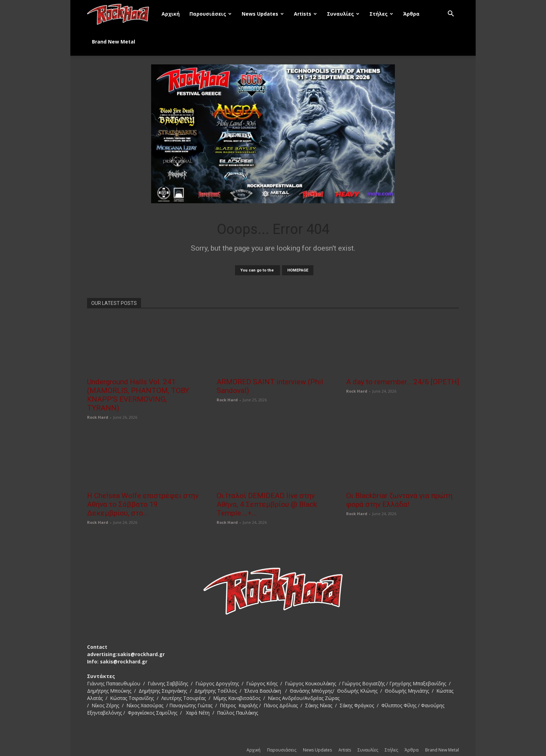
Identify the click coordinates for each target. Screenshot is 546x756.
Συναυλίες (343, 14)
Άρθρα (411, 14)
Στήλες (381, 14)
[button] (451, 14)
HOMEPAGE (298, 270)
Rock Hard (98, 417)
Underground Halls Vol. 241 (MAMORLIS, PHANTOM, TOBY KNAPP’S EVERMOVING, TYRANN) (138, 395)
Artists (305, 14)
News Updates (263, 14)
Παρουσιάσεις (210, 14)
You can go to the (258, 270)
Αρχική (171, 14)
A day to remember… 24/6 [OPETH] (403, 382)
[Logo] (122, 14)
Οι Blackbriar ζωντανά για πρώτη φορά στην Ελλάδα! (399, 500)
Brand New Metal (114, 42)
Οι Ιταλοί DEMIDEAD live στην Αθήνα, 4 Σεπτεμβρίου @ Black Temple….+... (267, 504)
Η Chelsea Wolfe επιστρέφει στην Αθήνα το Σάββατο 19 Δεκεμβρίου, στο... (143, 504)
